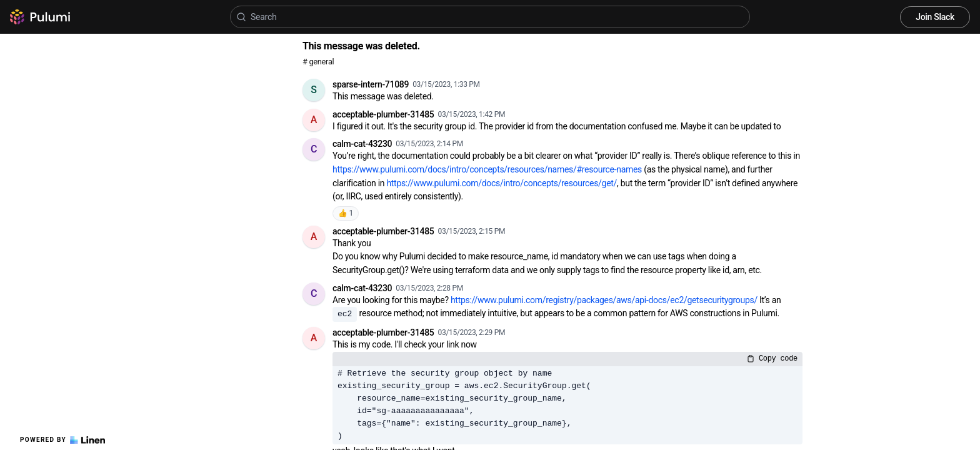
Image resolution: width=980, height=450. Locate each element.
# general (318, 62)
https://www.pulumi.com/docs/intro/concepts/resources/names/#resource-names (487, 169)
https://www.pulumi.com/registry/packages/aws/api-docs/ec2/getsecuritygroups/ (604, 300)
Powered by (62, 440)
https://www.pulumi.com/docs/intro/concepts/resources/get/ (502, 183)
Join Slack (935, 17)
